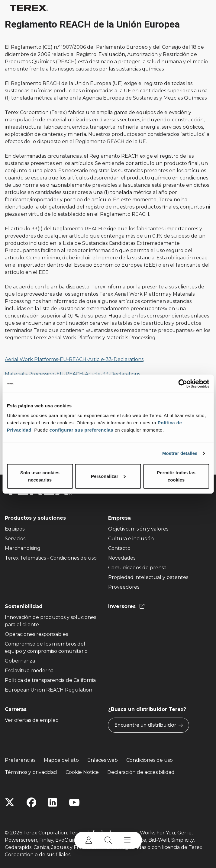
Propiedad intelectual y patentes (148, 577)
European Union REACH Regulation (48, 690)
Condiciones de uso (150, 760)
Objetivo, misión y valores (138, 529)
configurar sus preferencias (81, 430)
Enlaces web (103, 760)
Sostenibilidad (24, 606)
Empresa (119, 518)
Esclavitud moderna (29, 671)
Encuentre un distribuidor (148, 725)
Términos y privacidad (31, 772)
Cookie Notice (82, 772)
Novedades (122, 558)
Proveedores (124, 587)
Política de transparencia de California (50, 680)
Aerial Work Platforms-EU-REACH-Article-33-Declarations (74, 359)
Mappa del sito (61, 760)
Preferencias (20, 760)
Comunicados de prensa (137, 568)
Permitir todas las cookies (176, 476)
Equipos (15, 529)
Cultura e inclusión (131, 539)
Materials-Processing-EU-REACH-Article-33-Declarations (73, 374)
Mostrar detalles (180, 453)
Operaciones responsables (36, 634)
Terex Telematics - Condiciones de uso (51, 558)
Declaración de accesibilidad (141, 772)
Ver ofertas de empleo (32, 720)
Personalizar (108, 476)
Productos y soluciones (35, 518)
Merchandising (23, 548)
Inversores (126, 606)
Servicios (15, 539)
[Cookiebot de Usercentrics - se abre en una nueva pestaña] (183, 384)
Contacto (119, 548)
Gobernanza (20, 661)
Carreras (16, 709)
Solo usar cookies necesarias (40, 476)
